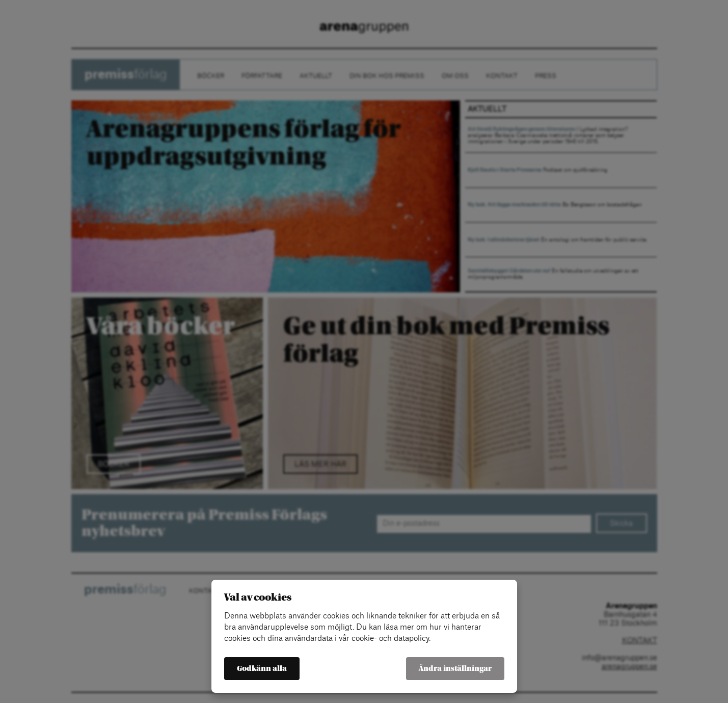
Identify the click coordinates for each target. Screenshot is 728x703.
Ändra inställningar (455, 669)
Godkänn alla (262, 669)
